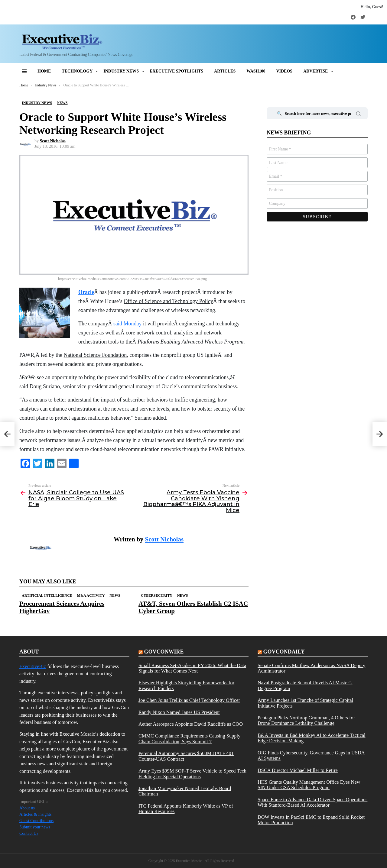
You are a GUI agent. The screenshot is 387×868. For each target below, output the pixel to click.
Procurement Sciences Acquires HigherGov (62, 607)
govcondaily (284, 652)
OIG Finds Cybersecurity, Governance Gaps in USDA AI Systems (311, 756)
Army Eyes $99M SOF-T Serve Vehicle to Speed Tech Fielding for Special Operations (192, 774)
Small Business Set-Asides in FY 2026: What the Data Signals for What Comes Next (192, 668)
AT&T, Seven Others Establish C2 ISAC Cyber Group (193, 607)
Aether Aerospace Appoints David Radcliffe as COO (191, 724)
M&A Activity (91, 595)
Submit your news (35, 827)
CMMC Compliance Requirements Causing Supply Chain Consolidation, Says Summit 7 (189, 739)
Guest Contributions (36, 821)
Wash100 (256, 71)
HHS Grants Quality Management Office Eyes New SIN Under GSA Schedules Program (309, 785)
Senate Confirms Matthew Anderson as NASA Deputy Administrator (311, 668)
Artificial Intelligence (47, 595)
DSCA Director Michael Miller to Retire (298, 770)
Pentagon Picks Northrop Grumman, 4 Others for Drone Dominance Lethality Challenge (306, 721)
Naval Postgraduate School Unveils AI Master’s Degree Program (305, 686)
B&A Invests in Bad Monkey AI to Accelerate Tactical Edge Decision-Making (312, 738)
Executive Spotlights (176, 71)
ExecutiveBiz (33, 666)
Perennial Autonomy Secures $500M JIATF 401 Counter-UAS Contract (186, 756)
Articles (225, 71)
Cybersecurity (157, 595)
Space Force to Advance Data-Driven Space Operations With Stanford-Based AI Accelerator (312, 802)
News (115, 595)
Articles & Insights (36, 814)
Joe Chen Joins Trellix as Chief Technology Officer (189, 700)
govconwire (164, 652)
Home (44, 71)
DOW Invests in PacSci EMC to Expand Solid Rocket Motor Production (311, 820)
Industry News (121, 71)
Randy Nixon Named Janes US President (179, 712)
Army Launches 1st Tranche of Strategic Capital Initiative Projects (305, 703)
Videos (284, 71)
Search (359, 115)
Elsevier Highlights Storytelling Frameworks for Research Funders (186, 686)
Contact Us (29, 833)
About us (27, 808)
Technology (77, 71)
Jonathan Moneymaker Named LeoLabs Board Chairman (185, 791)
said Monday (128, 324)
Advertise (315, 71)
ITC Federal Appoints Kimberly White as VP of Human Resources (186, 809)
